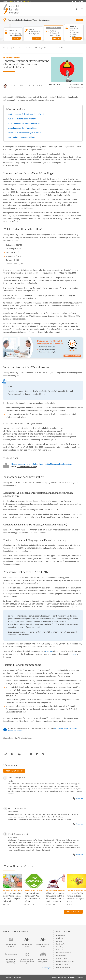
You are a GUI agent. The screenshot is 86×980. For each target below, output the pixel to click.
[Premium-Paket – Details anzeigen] (54, 33)
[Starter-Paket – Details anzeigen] (33, 34)
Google (9, 1)
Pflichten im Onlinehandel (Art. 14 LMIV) (24, 133)
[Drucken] (19, 754)
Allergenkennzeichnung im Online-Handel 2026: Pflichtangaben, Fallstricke (41, 464)
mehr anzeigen (45, 968)
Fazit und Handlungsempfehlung (21, 137)
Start (5, 48)
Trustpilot (24, 1)
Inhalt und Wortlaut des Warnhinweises (24, 123)
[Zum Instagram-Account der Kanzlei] (43, 754)
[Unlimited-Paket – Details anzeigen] (74, 33)
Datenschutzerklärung (59, 977)
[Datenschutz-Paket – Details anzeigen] (13, 34)
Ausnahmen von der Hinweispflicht (22, 128)
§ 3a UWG (49, 651)
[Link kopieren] (5, 754)
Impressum (72, 977)
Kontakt (80, 977)
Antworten (79, 798)
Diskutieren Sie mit (14, 771)
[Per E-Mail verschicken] (31, 754)
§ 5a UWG (73, 654)
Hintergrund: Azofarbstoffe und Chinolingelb (26, 114)
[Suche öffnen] (76, 9)
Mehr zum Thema (73, 912)
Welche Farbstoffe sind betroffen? (22, 119)
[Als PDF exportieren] (12, 754)
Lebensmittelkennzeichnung (13, 58)
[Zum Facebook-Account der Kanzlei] (37, 754)
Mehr (80, 20)
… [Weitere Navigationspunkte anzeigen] (10, 48)
